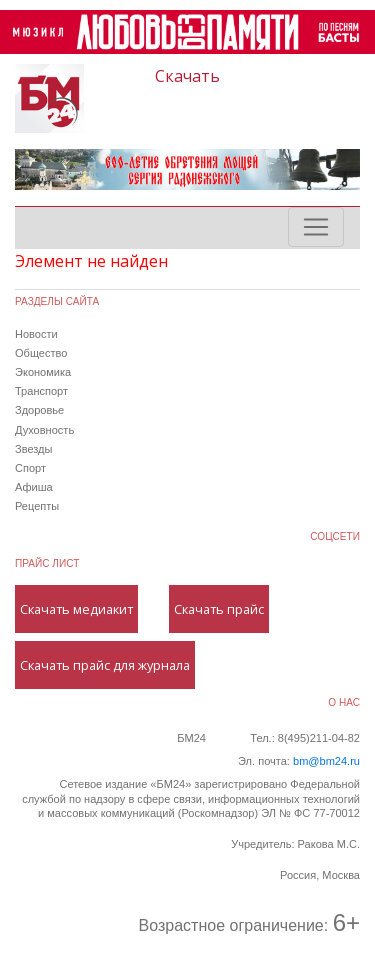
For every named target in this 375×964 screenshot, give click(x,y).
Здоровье (39, 410)
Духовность (44, 430)
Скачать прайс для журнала (105, 665)
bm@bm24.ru (326, 761)
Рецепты (37, 506)
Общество (41, 353)
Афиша (34, 487)
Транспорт (41, 391)
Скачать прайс (219, 609)
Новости (36, 334)
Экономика (43, 372)
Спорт (30, 468)
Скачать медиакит (76, 609)
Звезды (33, 449)
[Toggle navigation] (316, 227)
